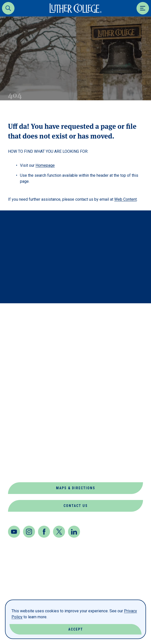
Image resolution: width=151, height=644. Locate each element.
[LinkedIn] (74, 532)
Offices (17, 447)
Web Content (125, 199)
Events (16, 411)
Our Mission (22, 459)
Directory (20, 399)
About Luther (24, 363)
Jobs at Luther (26, 423)
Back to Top (123, 314)
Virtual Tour (24, 471)
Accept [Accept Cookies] (76, 629)
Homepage (45, 165)
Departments (24, 387)
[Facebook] (44, 532)
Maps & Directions (76, 488)
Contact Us (76, 506)
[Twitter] (59, 532)
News (14, 435)
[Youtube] (14, 532)
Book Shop (20, 375)
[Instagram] (29, 532)
